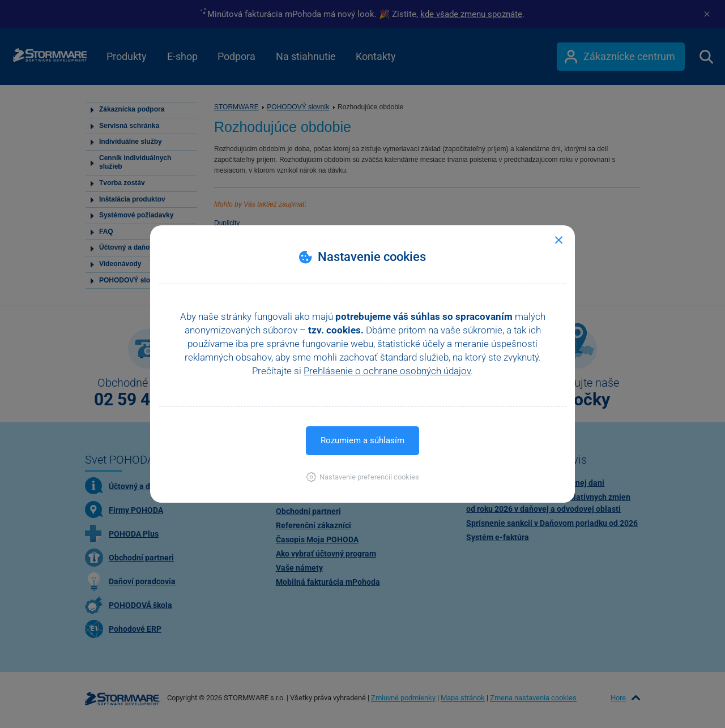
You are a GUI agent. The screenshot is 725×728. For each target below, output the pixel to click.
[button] (363, 477)
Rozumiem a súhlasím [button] (362, 440)
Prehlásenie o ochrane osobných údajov (387, 371)
